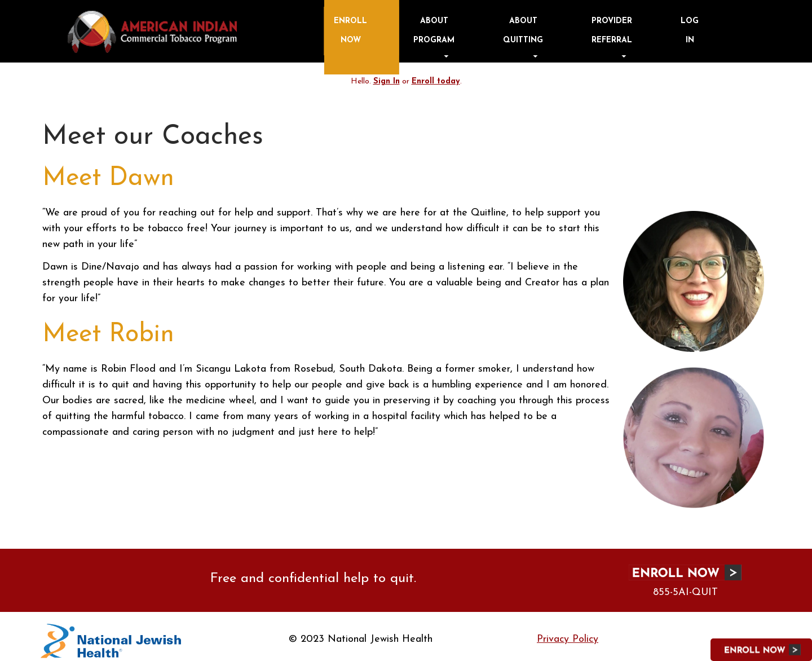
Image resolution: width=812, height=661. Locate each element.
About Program (554, 27)
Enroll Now (501, 27)
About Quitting (609, 27)
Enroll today (436, 75)
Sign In (387, 75)
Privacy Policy (568, 633)
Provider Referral (664, 27)
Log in (720, 27)
